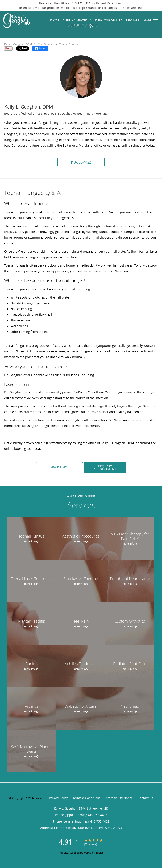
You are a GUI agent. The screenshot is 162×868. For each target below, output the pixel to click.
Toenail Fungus (69, 44)
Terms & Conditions (87, 798)
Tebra (99, 853)
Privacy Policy (58, 798)
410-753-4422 (59, 467)
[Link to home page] (20, 21)
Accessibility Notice (119, 798)
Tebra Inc (38, 798)
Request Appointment (105, 468)
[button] (155, 19)
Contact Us (145, 798)
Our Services (46, 44)
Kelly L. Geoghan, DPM (18, 44)
